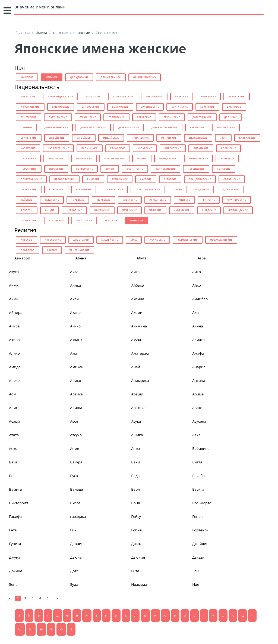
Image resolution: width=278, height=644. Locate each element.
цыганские (102, 210)
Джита (137, 544)
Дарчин (77, 544)
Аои (12, 394)
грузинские (172, 117)
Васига (198, 489)
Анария (199, 367)
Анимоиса (140, 380)
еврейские (197, 127)
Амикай (77, 367)
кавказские (247, 138)
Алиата (198, 340)
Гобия (136, 530)
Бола (13, 476)
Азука (14, 272)
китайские (201, 148)
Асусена (199, 421)
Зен (195, 571)
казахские (28, 148)
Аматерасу (140, 353)
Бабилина (201, 448)
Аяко (13, 448)
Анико (75, 380)
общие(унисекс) (145, 77)
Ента (135, 571)
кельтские (145, 148)
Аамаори (22, 258)
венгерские (29, 117)
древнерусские (129, 127)
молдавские (168, 158)
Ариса (14, 408)
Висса (75, 503)
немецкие (227, 158)
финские (209, 200)
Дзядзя (198, 557)
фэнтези (26, 210)
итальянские (198, 138)
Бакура (76, 462)
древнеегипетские (93, 127)
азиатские (93, 96)
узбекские (130, 200)
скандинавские (200, 179)
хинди (50, 210)
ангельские (53, 240)
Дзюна (76, 557)
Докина (15, 571)
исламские (157, 240)
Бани (135, 462)
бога (134, 240)
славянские (232, 179)
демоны (26, 127)
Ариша (76, 408)
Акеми (137, 312)
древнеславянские (165, 127)
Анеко (14, 380)
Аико (197, 272)
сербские (170, 179)
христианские (80, 250)
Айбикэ (138, 285)
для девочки (79, 77)
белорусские (91, 107)
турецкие (78, 200)
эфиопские (84, 220)
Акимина (139, 326)
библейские (110, 240)
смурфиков (29, 189)
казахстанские (58, 148)
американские (123, 96)
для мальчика (111, 77)
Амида (15, 367)
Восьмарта (202, 503)
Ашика (137, 435)
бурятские (207, 107)
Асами (14, 421)
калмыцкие (90, 148)
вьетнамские (58, 117)
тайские (26, 200)
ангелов (26, 240)
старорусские (113, 189)
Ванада (76, 489)
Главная (23, 33)
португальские (31, 179)
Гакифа (15, 516)
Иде (196, 584)
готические (116, 117)
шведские (209, 210)
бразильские (150, 107)
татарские (52, 200)
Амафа (198, 353)
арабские (182, 96)
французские (236, 200)
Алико (14, 353)
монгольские (198, 158)
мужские (27, 77)
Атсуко (76, 435)
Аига (74, 272)
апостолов (81, 240)
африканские (30, 107)
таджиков (202, 189)
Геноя (197, 516)
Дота (74, 571)
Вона (135, 503)
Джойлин (200, 544)
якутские (111, 220)
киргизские (173, 148)
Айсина (138, 299)
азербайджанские (60, 96)
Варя (135, 489)
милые (142, 158)
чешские (155, 210)
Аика (135, 272)
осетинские (135, 169)
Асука (136, 421)
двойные (231, 117)
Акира (14, 340)
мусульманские (221, 240)
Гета (13, 530)
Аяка (196, 435)
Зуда (74, 584)
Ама (74, 353)
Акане (75, 312)
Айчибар (200, 299)
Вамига (15, 489)
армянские (208, 96)
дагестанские (202, 117)
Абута (142, 258)
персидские (196, 169)
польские (224, 169)
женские (60, 33)
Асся (74, 421)
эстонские (56, 220)
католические (188, 240)
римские (93, 179)
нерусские (56, 169)
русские (146, 179)
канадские (118, 148)
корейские (228, 148)
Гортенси (200, 530)
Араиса (76, 394)
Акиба (14, 326)
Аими (14, 285)
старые (178, 189)
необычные (29, 169)
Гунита (15, 544)
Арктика (138, 408)
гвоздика (78, 516)
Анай (136, 367)
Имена (41, 33)
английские (154, 96)
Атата (14, 435)
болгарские (120, 107)
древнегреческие (56, 127)
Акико (75, 326)
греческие (144, 117)
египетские (29, 138)
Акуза (136, 340)
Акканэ (76, 340)
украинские (158, 200)
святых (52, 250)
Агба (202, 258)
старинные (84, 189)
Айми (14, 299)
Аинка (75, 285)
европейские (226, 127)
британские (180, 107)
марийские (84, 158)
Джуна (15, 557)
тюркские (103, 200)
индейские (57, 138)
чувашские (182, 210)
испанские (169, 138)
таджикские (230, 189)
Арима (198, 394)
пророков (28, 250)
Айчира (16, 312)
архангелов (236, 96)
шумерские (29, 220)
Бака (13, 462)
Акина (198, 326)
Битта (197, 462)
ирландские (140, 138)
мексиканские (114, 158)
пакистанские (166, 169)
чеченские (129, 210)
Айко (197, 285)
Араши (137, 394)
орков (110, 169)
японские (82, 33)
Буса (74, 476)
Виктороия (18, 503)
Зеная (14, 584)
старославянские (148, 189)
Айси (74, 299)
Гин (73, 530)
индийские (111, 138)
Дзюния (138, 557)
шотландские (238, 210)
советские (56, 189)
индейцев (84, 138)
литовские (56, 158)
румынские (120, 179)
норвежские (84, 169)
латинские (28, 158)
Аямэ (135, 448)
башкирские (61, 107)
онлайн (40, 7)
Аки (195, 312)
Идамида (139, 584)
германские (88, 117)
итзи (223, 138)
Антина (199, 380)
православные (64, 179)
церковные (74, 210)
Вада (135, 476)
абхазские (28, 96)
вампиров (234, 107)
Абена (81, 258)
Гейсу (136, 516)
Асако (197, 408)
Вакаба (198, 476)
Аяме (75, 448)
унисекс (184, 200)
